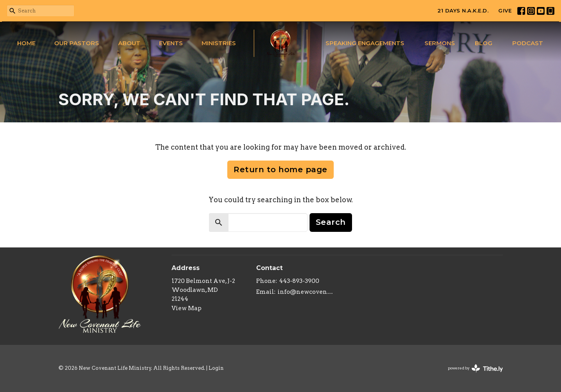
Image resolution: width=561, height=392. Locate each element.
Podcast (528, 43)
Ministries (219, 43)
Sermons (440, 43)
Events (171, 43)
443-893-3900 (299, 281)
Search (331, 222)
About (129, 43)
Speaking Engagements (365, 43)
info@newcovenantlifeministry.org (305, 292)
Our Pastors (77, 43)
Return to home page (280, 170)
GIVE (505, 11)
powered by (475, 368)
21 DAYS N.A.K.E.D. (463, 11)
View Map (187, 308)
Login (216, 368)
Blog (484, 43)
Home (26, 43)
